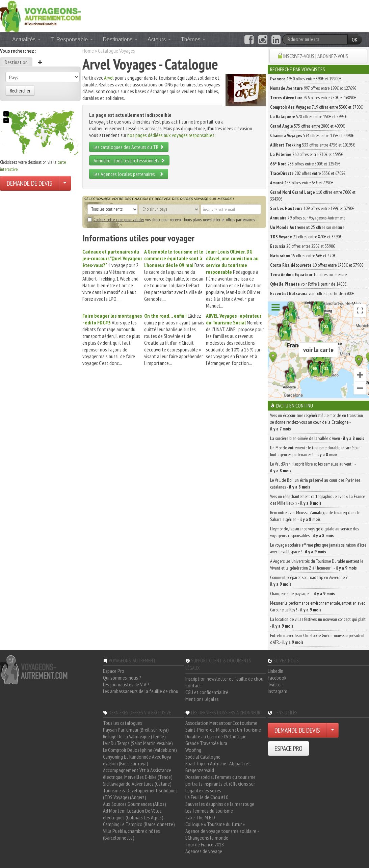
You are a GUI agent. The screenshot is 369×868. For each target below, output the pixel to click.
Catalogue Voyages (116, 51)
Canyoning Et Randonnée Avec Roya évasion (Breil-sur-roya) (137, 760)
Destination (16, 62)
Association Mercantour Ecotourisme (221, 723)
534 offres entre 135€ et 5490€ (312, 135)
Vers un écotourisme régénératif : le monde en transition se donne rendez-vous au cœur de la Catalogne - (317, 422)
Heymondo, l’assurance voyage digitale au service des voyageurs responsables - (314, 532)
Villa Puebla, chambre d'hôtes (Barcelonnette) (131, 834)
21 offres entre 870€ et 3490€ (306, 237)
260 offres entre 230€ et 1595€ (307, 154)
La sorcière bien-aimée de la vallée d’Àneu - (317, 438)
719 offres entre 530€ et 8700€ (316, 107)
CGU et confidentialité (207, 692)
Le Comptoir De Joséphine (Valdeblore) (140, 750)
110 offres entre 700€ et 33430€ (313, 195)
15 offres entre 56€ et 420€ (303, 256)
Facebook (277, 678)
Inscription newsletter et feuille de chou (224, 679)
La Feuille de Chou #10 (207, 797)
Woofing (193, 750)
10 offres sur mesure (308, 274)
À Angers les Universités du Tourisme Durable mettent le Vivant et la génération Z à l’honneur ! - (317, 564)
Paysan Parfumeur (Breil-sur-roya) (136, 730)
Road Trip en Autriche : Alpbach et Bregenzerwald (218, 767)
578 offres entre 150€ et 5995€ (308, 116)
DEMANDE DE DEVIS (30, 183)
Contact (193, 685)
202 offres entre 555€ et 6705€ (308, 173)
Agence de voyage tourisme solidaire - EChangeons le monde (222, 834)
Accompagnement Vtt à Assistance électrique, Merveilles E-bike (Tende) (138, 773)
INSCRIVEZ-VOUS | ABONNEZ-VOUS (316, 56)
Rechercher (20, 90)
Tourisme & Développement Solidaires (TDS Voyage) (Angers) (140, 794)
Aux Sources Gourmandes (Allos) (135, 804)
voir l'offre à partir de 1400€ (308, 284)
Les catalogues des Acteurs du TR (129, 147)
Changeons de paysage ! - (302, 594)
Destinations (120, 39)
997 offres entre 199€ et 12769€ (313, 88)
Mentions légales (202, 699)
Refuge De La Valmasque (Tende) (134, 736)
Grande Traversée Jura (206, 743)
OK (355, 40)
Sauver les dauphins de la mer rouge (220, 804)
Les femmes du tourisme (209, 811)
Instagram (278, 691)
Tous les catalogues (123, 723)
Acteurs (159, 39)
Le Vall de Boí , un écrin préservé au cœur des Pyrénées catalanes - (315, 483)
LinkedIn (275, 671)
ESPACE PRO (288, 748)
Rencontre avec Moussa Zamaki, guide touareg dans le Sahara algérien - (315, 516)
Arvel (109, 78)
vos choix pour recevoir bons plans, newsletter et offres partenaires (171, 219)
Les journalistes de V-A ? (126, 684)
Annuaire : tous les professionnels (129, 160)
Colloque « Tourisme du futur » (215, 824)
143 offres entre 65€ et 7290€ (302, 183)
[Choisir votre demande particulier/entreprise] (65, 183)
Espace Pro (114, 671)
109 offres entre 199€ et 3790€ (312, 208)
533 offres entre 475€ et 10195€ (312, 145)
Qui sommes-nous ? (122, 678)
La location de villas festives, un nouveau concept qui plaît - (318, 623)
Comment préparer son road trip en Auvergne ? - (310, 581)
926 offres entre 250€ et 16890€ (313, 98)
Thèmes (193, 39)
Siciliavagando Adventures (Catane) (137, 784)
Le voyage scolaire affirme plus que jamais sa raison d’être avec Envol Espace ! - (318, 548)
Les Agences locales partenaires (129, 174)
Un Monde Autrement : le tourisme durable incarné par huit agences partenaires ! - (315, 451)
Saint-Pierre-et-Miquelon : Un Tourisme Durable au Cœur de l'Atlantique (223, 733)
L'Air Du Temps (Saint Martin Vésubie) (138, 743)
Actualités (26, 39)
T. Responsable (72, 39)
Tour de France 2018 (205, 844)
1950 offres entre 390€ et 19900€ (306, 79)
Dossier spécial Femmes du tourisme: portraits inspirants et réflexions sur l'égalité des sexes (221, 784)
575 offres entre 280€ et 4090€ (307, 126)
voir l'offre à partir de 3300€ (312, 293)
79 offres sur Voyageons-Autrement (308, 218)
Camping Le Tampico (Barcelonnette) (139, 824)
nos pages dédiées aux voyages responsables (171, 135)
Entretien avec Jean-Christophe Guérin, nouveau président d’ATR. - (317, 639)
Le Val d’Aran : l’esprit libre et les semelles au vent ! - (313, 467)
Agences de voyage (204, 851)
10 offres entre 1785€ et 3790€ (317, 265)
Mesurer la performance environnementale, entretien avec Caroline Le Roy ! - (318, 606)
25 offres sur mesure (307, 227)
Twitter (275, 684)
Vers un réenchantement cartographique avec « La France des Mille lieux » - (318, 500)
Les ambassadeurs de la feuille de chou (141, 691)
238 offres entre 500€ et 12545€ (305, 164)
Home (88, 51)
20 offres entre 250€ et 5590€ (302, 246)
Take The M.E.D (200, 817)
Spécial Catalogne (203, 757)
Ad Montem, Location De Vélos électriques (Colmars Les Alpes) (133, 814)
